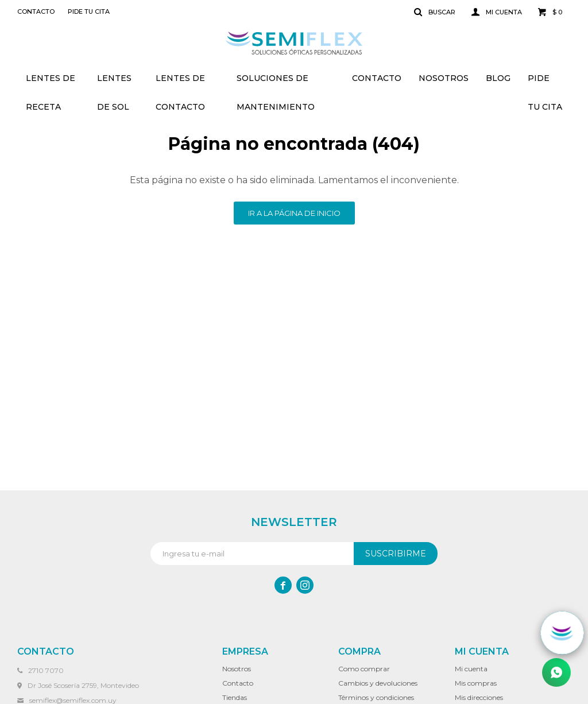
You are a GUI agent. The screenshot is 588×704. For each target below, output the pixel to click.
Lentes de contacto (180, 83)
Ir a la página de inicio (294, 213)
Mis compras (476, 683)
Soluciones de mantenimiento (276, 83)
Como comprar (364, 669)
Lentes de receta (51, 83)
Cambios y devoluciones (378, 683)
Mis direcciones (479, 697)
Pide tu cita (545, 83)
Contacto (377, 78)
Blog (498, 78)
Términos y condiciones (376, 697)
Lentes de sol (114, 83)
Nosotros (444, 78)
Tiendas (235, 697)
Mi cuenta (471, 669)
